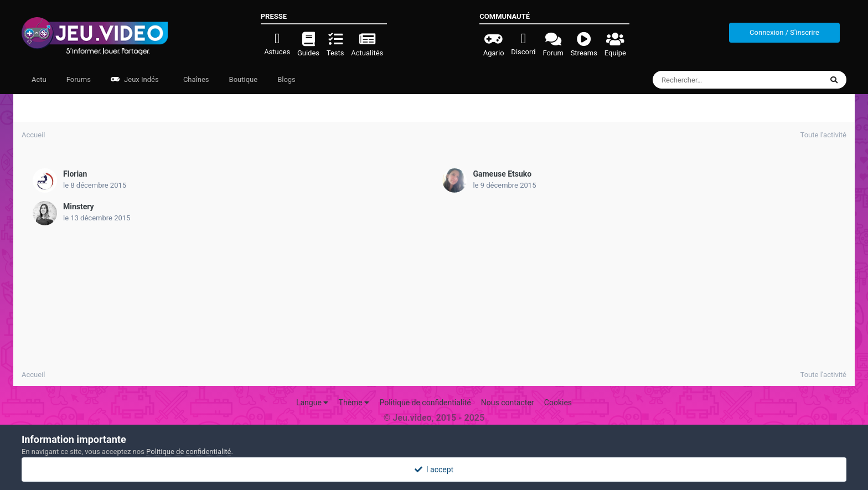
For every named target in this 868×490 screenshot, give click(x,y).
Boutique (244, 79)
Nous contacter (508, 403)
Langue (312, 403)
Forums (79, 79)
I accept (434, 470)
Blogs (286, 79)
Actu (39, 79)
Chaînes (195, 79)
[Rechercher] (707, 80)
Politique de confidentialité (425, 403)
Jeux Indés (135, 79)
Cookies (558, 403)
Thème (354, 403)
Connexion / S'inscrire (784, 32)
